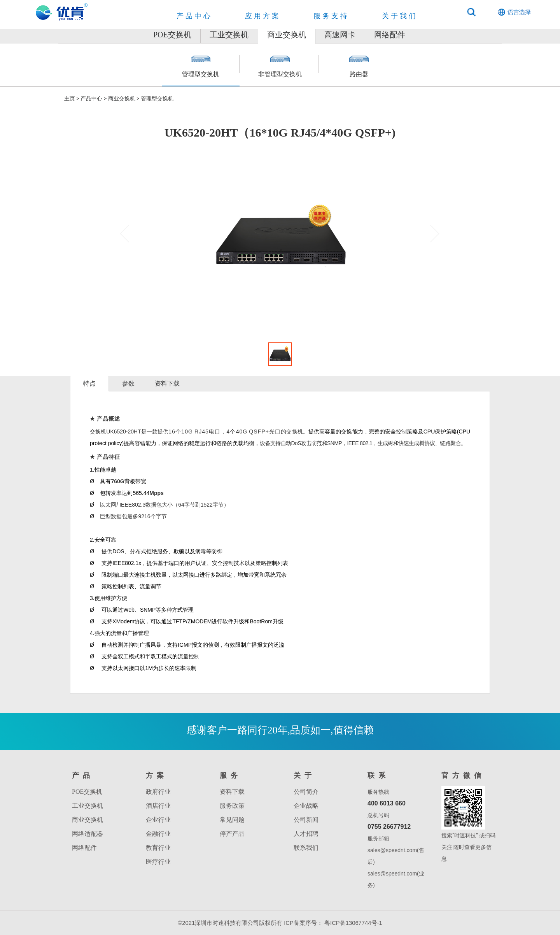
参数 (128, 383)
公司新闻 (306, 820)
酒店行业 (158, 806)
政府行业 (158, 792)
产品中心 (91, 99)
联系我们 (306, 848)
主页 (70, 99)
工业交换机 (208, 35)
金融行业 (158, 834)
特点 (89, 383)
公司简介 (306, 792)
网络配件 (431, 35)
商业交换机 (287, 35)
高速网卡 (361, 35)
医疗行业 (158, 862)
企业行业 (158, 820)
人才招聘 (306, 834)
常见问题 (232, 820)
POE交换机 (131, 35)
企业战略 (306, 806)
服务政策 (232, 806)
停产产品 (232, 834)
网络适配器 (87, 834)
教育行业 (158, 848)
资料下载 (167, 383)
